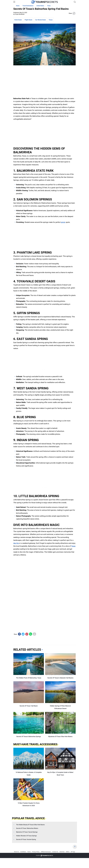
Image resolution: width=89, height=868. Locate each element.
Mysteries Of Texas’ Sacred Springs (27, 832)
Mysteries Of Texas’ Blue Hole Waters (60, 737)
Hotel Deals (18, 20)
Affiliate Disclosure (46, 852)
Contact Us (55, 852)
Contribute (23, 852)
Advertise (62, 852)
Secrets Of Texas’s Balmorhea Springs (29, 737)
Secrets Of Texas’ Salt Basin (29, 706)
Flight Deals (28, 20)
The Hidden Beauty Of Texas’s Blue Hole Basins (30, 825)
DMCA (68, 852)
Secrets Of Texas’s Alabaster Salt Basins (60, 678)
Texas (51, 20)
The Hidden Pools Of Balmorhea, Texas (29, 678)
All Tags (73, 852)
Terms (29, 852)
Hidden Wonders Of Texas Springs (26, 836)
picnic (63, 222)
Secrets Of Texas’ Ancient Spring (26, 839)
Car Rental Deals (41, 20)
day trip (16, 543)
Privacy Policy (36, 852)
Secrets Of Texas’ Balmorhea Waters (27, 828)
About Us (16, 852)
